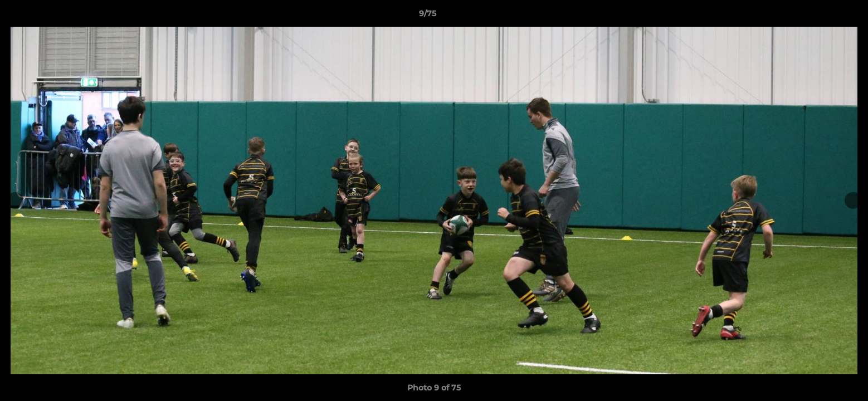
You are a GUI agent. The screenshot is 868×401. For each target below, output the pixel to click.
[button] (821, 16)
